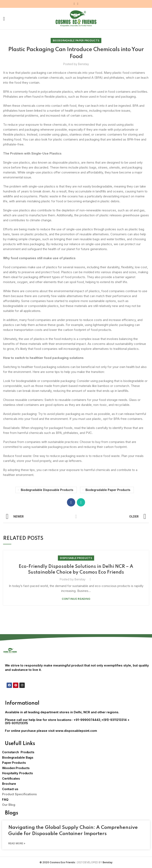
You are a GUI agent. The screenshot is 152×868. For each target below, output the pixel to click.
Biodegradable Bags (18, 757)
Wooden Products (16, 768)
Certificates (11, 778)
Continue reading (76, 599)
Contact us (10, 789)
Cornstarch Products (18, 752)
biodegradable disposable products (47, 490)
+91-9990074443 (87, 720)
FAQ (5, 799)
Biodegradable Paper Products (76, 40)
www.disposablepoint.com (76, 731)
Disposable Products (76, 558)
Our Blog (9, 805)
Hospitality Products (18, 773)
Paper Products (14, 763)
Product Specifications (19, 794)
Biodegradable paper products (108, 490)
